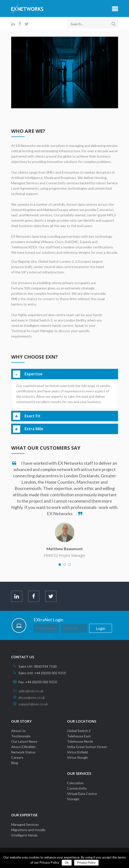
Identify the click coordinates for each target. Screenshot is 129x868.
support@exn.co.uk (33, 704)
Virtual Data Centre (82, 794)
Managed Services (25, 824)
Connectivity (77, 788)
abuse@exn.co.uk (32, 697)
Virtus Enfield (77, 752)
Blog (15, 763)
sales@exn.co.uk (31, 691)
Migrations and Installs (28, 830)
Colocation (75, 783)
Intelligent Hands (24, 835)
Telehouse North (80, 741)
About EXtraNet (23, 747)
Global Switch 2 (79, 731)
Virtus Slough (77, 757)
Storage (73, 799)
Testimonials (21, 736)
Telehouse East (79, 736)
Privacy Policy (86, 863)
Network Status (23, 752)
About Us (18, 731)
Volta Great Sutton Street (87, 747)
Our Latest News (24, 741)
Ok (67, 863)
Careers (17, 757)
